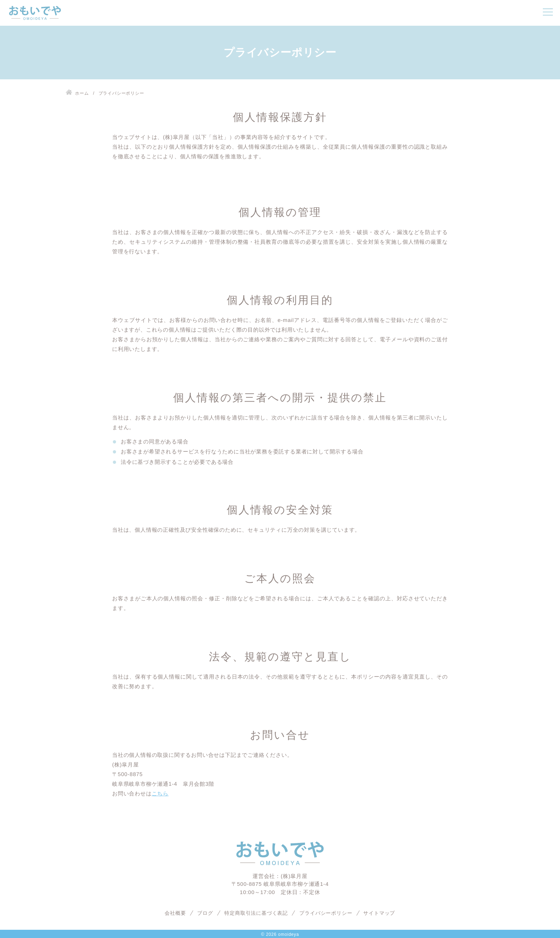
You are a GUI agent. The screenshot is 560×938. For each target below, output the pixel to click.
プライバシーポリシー (326, 913)
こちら (160, 793)
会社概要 (175, 913)
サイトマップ (379, 913)
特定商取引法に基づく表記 (256, 913)
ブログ (205, 913)
